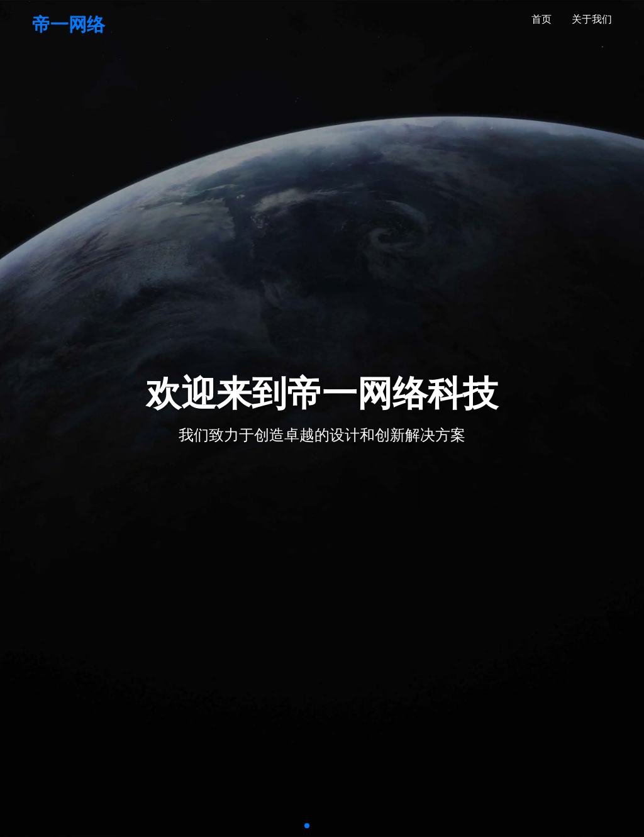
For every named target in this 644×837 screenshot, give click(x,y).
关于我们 (592, 19)
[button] (307, 826)
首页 (541, 19)
